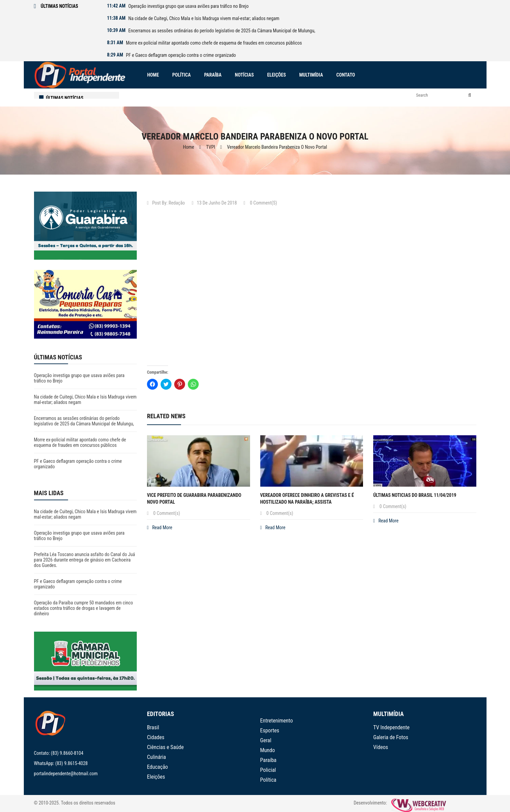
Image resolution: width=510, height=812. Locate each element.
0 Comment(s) (260, 203)
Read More (160, 527)
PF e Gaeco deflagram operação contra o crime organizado (181, 55)
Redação (177, 203)
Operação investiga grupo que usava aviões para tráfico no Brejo (188, 6)
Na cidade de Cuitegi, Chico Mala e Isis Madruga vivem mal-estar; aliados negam (204, 18)
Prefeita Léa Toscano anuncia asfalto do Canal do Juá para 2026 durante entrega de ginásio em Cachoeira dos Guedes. (85, 560)
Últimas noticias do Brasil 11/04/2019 (415, 495)
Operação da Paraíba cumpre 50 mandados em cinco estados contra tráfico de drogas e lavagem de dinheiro (84, 608)
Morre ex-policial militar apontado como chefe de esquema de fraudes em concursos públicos (214, 43)
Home (189, 147)
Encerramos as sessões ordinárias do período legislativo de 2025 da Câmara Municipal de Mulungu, (222, 31)
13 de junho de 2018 (214, 203)
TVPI (211, 147)
